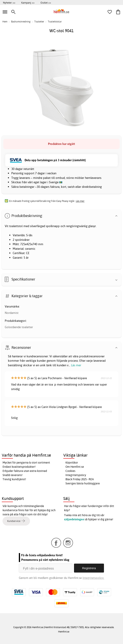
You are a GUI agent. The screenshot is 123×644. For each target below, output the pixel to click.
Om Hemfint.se (75, 467)
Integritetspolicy (76, 475)
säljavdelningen (74, 519)
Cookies (70, 471)
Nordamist (12, 313)
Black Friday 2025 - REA (80, 479)
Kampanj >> (28, 3)
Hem (5, 22)
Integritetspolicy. (93, 578)
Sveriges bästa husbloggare (83, 483)
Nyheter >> (9, 3)
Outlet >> (46, 3)
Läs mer (76, 365)
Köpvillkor (72, 463)
